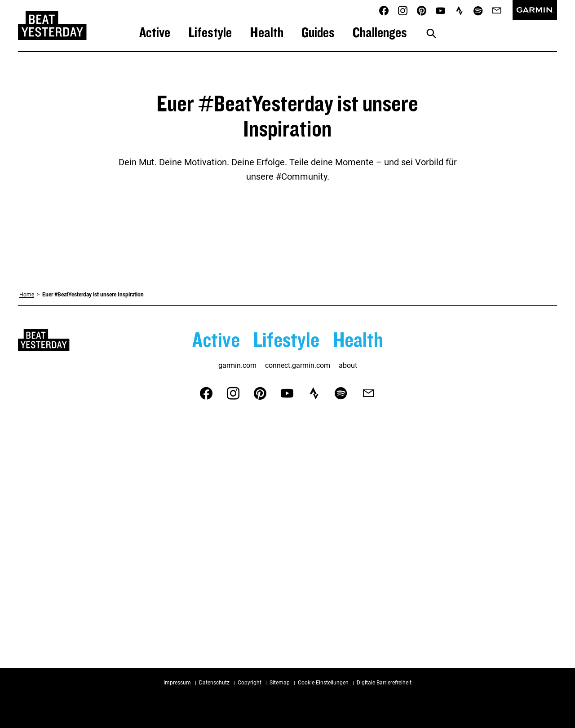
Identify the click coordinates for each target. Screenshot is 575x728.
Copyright (250, 683)
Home (27, 295)
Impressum (177, 683)
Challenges (380, 32)
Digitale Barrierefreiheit (384, 683)
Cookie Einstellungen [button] (323, 683)
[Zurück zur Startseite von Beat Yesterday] (52, 26)
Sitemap (280, 683)
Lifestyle (210, 32)
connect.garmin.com (298, 365)
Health (267, 32)
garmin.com (237, 365)
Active (155, 32)
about (348, 365)
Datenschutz (214, 683)
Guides (318, 32)
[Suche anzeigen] (431, 34)
